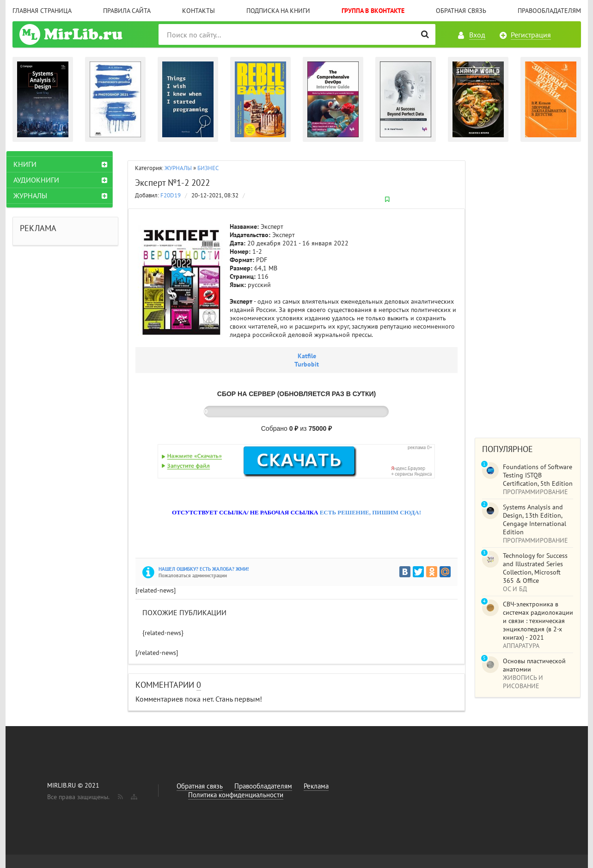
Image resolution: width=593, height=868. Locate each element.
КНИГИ (31, 164)
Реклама (316, 786)
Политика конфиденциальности (236, 795)
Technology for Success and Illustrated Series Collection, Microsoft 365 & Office (535, 568)
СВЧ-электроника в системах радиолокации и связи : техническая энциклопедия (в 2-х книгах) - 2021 (538, 621)
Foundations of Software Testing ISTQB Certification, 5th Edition (538, 475)
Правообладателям (549, 11)
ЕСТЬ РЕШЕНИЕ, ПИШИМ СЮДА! (370, 512)
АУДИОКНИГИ (42, 180)
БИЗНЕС (208, 168)
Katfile (307, 356)
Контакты (199, 11)
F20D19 (171, 195)
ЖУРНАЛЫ (178, 168)
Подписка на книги (278, 11)
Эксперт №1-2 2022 (172, 183)
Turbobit (307, 364)
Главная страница (42, 11)
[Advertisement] (528, 290)
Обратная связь (461, 11)
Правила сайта (127, 11)
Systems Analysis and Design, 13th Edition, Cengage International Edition (535, 520)
